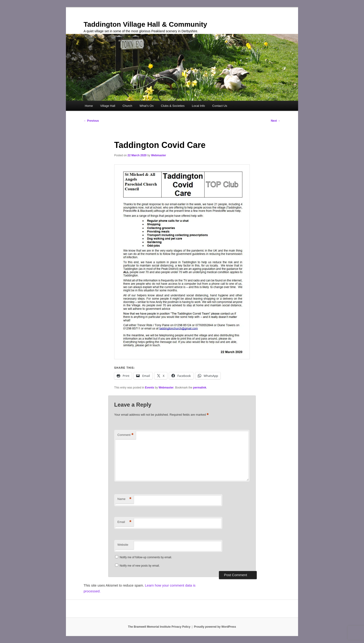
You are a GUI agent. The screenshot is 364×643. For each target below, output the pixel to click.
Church (127, 106)
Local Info (198, 106)
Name (124, 499)
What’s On (146, 106)
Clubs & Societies (173, 106)
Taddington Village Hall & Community (145, 24)
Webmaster (159, 155)
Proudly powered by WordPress (215, 627)
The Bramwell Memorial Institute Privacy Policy (159, 627)
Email (124, 522)
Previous (91, 121)
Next (276, 121)
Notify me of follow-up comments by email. (146, 557)
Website (123, 545)
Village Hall (108, 106)
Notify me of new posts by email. (140, 566)
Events (150, 388)
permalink (200, 388)
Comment (125, 435)
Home (89, 106)
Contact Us (220, 106)
